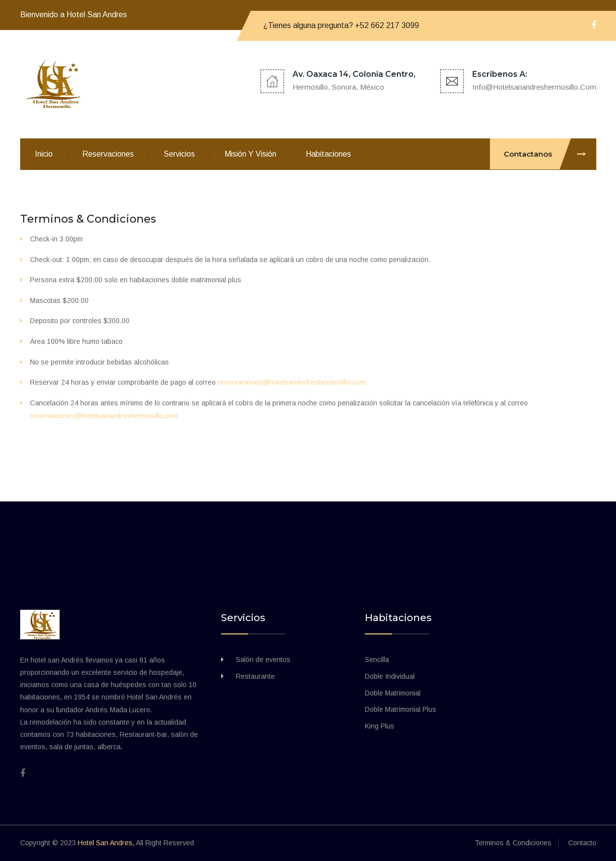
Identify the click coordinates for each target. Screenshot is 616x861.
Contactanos (550, 154)
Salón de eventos (263, 660)
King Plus (380, 726)
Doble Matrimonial (393, 693)
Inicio (44, 154)
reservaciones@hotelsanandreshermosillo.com (292, 382)
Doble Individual (390, 676)
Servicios (179, 154)
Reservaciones (108, 154)
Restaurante (255, 676)
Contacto (582, 843)
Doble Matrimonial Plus (401, 709)
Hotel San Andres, (106, 843)
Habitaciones (328, 154)
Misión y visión (250, 154)
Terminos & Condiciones (90, 219)
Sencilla (377, 660)
